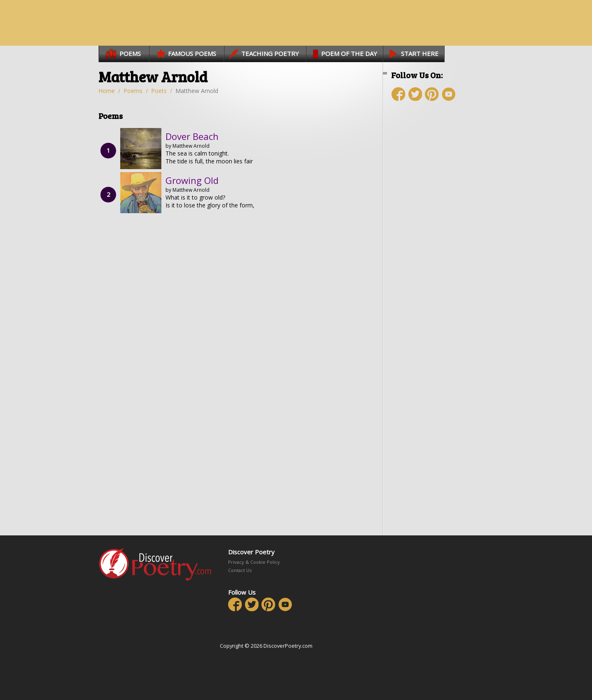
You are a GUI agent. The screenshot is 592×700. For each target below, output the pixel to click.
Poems (133, 91)
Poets (159, 91)
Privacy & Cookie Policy (254, 562)
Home (107, 91)
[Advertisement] (440, 254)
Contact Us (240, 570)
